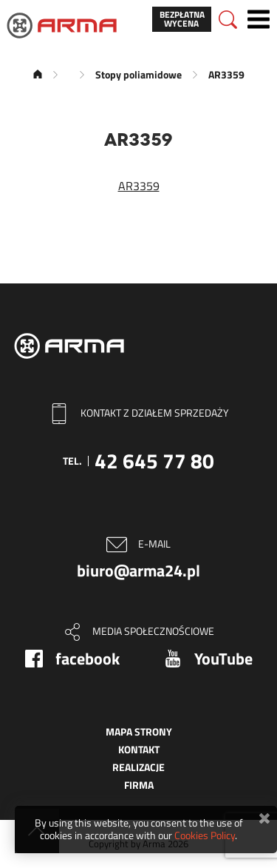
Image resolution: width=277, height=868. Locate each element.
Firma (139, 785)
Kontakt (139, 749)
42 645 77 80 (154, 461)
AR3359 (139, 186)
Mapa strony (139, 731)
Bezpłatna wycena (182, 19)
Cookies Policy (205, 835)
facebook (88, 659)
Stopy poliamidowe (138, 74)
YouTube (223, 659)
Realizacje (138, 767)
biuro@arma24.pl (138, 571)
